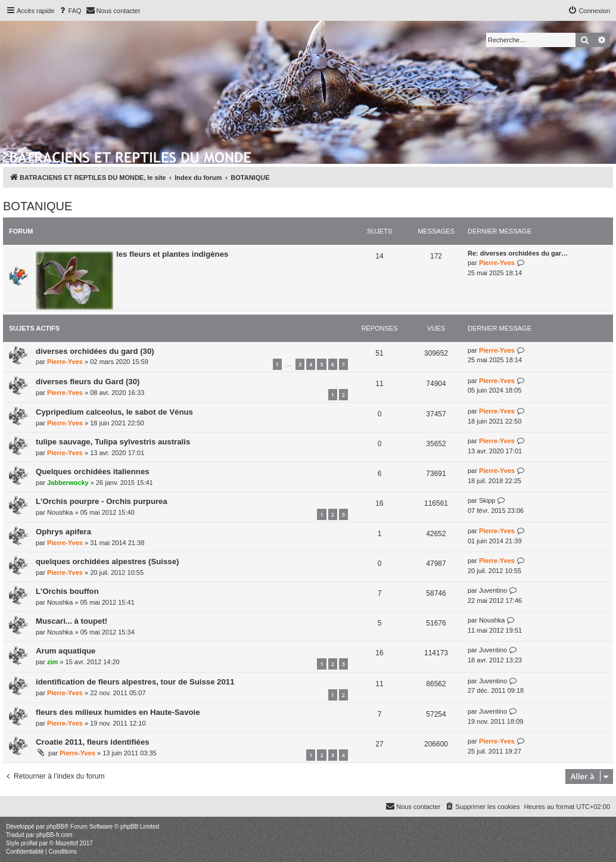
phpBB (55, 827)
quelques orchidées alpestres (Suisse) (107, 561)
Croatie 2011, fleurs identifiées (93, 742)
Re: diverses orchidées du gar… (518, 253)
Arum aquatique (66, 651)
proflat (29, 843)
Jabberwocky (68, 483)
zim (52, 662)
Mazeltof (67, 843)
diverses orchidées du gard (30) (95, 351)
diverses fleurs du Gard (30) (88, 382)
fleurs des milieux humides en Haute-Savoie (118, 712)
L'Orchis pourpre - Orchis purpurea (102, 501)
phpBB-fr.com (55, 835)
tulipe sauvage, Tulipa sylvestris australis (113, 442)
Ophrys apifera (63, 532)
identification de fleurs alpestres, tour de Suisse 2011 (135, 682)
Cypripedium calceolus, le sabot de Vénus (114, 412)
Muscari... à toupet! (71, 621)
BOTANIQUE (38, 206)
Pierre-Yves (497, 263)
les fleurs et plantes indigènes (172, 254)
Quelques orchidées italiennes (93, 472)
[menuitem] (70, 11)
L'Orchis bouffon (67, 591)
